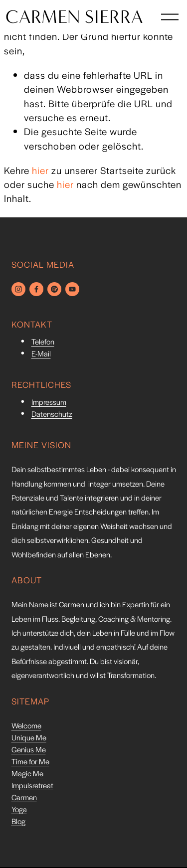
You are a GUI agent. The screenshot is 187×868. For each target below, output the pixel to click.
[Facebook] (36, 289)
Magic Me (27, 775)
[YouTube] (72, 289)
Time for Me (30, 763)
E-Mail (41, 355)
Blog (18, 822)
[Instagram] (18, 289)
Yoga (19, 810)
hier (40, 170)
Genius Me (29, 751)
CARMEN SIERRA (81, 23)
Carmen (24, 798)
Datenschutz (52, 415)
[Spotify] (54, 289)
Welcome (26, 727)
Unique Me (29, 739)
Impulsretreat (32, 786)
